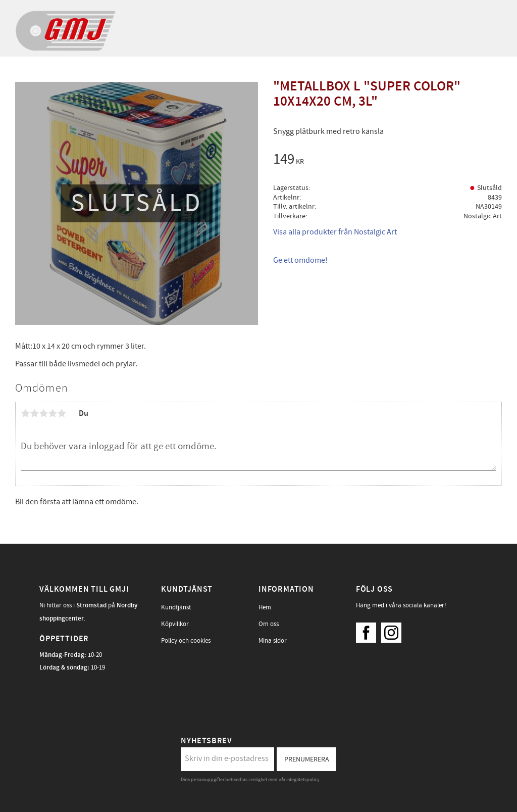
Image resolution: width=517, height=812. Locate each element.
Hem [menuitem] (265, 607)
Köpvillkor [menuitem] (175, 624)
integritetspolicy (303, 780)
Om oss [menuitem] (269, 624)
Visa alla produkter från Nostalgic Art (335, 232)
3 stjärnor (43, 413)
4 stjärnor (53, 413)
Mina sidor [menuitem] (273, 641)
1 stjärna (25, 413)
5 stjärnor (62, 413)
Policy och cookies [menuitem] (186, 641)
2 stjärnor (34, 413)
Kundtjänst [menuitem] (176, 607)
